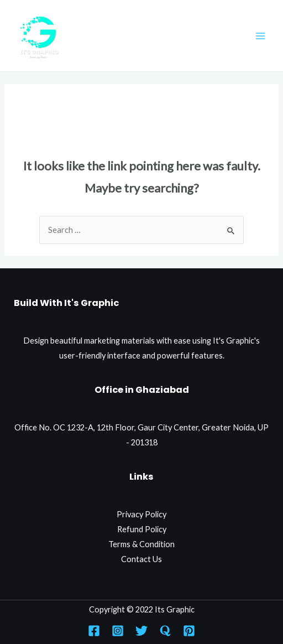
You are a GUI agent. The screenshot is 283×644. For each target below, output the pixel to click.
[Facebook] (94, 631)
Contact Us (141, 559)
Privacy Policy (141, 514)
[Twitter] (141, 631)
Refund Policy (142, 529)
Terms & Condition (141, 544)
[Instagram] (118, 631)
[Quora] (165, 631)
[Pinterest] (189, 631)
